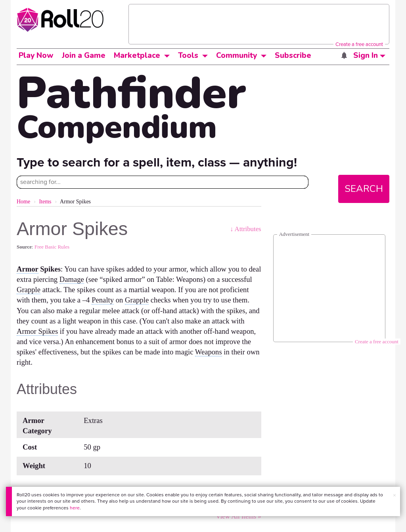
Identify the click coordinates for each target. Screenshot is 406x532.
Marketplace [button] (137, 55)
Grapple (29, 290)
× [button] (395, 495)
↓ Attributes (246, 229)
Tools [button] (188, 55)
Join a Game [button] (84, 55)
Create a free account (359, 44)
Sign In (369, 55)
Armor (28, 269)
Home (23, 202)
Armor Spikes (37, 331)
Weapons (209, 352)
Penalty (103, 300)
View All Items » (239, 516)
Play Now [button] (36, 55)
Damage (72, 279)
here (75, 508)
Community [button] (237, 55)
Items (45, 202)
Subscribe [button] (293, 55)
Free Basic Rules (52, 247)
